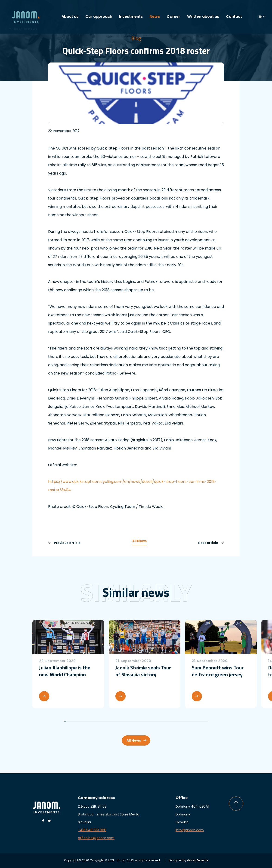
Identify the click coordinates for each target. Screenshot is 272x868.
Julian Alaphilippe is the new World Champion (65, 671)
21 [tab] (119, 721)
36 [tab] (159, 721)
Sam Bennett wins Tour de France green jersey (218, 671)
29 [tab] (140, 721)
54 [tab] (207, 721)
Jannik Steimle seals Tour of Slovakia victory (143, 671)
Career (173, 17)
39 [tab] (167, 721)
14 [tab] (100, 721)
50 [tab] (196, 721)
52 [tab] (202, 721)
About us (70, 17)
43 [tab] (178, 721)
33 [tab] (151, 721)
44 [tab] (180, 721)
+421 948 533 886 (92, 830)
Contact (234, 17)
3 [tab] (71, 721)
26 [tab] (132, 721)
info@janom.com (190, 830)
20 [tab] (116, 721)
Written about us (203, 17)
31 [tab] (145, 721)
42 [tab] (175, 721)
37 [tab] (161, 721)
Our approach (99, 17)
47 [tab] (188, 721)
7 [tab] (81, 721)
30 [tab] (143, 721)
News (155, 17)
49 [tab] (194, 721)
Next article (211, 543)
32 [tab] (148, 721)
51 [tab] (199, 721)
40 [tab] (170, 721)
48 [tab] (191, 721)
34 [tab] (153, 721)
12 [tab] (95, 721)
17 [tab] (108, 721)
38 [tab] (164, 721)
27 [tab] (135, 721)
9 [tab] (87, 721)
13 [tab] (97, 721)
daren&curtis (198, 860)
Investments (131, 17)
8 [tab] (84, 721)
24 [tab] (127, 721)
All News (139, 541)
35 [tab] (156, 721)
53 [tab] (204, 721)
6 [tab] (78, 721)
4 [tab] (73, 721)
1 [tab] (65, 721)
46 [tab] (185, 721)
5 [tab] (76, 721)
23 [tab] (124, 721)
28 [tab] (137, 721)
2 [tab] (68, 721)
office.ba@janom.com (96, 838)
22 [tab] (121, 721)
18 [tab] (111, 721)
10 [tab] (89, 721)
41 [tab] (172, 721)
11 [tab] (92, 721)
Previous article (64, 543)
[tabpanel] (68, 664)
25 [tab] (129, 721)
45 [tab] (183, 721)
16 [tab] (105, 721)
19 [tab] (113, 721)
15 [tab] (103, 721)
